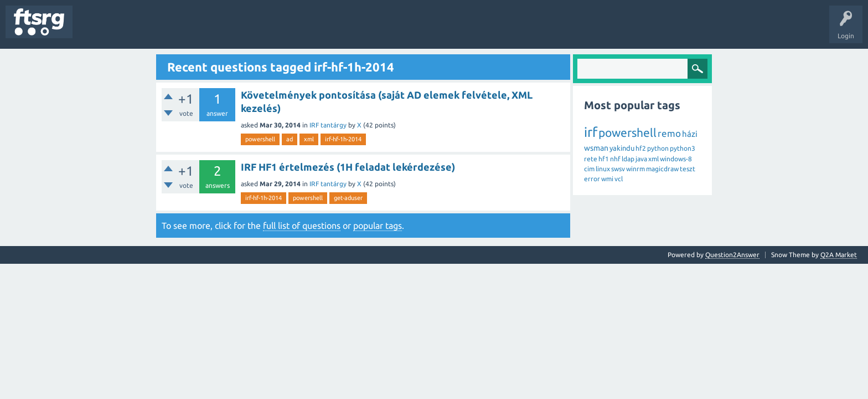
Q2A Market (839, 255)
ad (290, 139)
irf (591, 132)
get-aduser (348, 198)
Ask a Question (327, 30)
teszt (688, 169)
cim (589, 169)
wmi (607, 179)
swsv (618, 169)
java (641, 159)
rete (591, 159)
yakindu (622, 148)
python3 (683, 148)
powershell (260, 139)
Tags (185, 30)
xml (309, 139)
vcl (619, 179)
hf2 (641, 148)
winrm (635, 169)
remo (669, 133)
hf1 (604, 159)
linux (603, 169)
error (592, 179)
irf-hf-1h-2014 (343, 139)
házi (690, 134)
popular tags (378, 226)
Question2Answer (732, 255)
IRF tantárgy (328, 125)
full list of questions (302, 226)
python (658, 148)
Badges (254, 30)
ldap (628, 159)
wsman (596, 148)
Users (219, 30)
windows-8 (676, 159)
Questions (96, 30)
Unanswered (143, 30)
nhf (615, 159)
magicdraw (662, 169)
